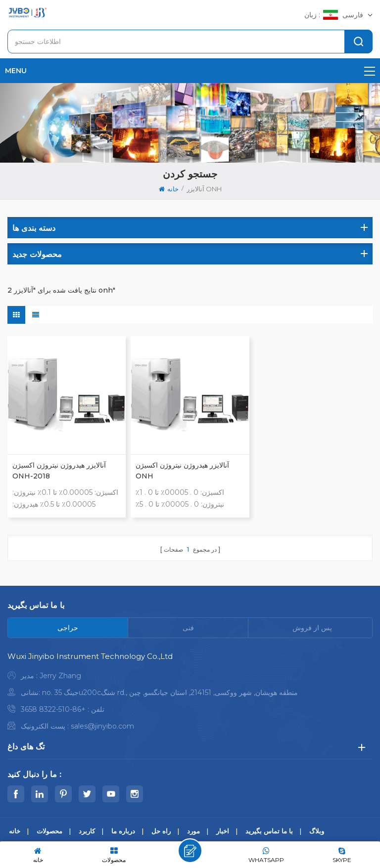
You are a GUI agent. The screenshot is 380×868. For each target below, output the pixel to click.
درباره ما (123, 831)
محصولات (49, 831)
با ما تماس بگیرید (269, 831)
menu (190, 71)
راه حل (161, 831)
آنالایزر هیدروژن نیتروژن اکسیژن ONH (182, 471)
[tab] (68, 628)
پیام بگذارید (190, 851)
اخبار (223, 831)
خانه (169, 189)
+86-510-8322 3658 (53, 709)
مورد (193, 831)
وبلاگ (317, 831)
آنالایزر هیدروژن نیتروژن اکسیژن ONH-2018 (59, 471)
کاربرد (87, 831)
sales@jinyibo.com (102, 726)
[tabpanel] (190, 694)
